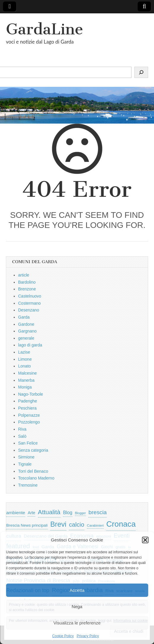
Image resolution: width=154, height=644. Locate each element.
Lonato (24, 366)
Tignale (25, 464)
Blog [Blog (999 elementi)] (68, 513)
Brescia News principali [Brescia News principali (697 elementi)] (27, 525)
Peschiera (27, 408)
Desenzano (29, 310)
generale (26, 338)
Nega (77, 607)
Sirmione (26, 457)
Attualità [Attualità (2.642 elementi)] (49, 512)
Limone (25, 359)
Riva (22, 429)
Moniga (25, 387)
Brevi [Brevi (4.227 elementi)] (58, 524)
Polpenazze (29, 415)
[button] (145, 540)
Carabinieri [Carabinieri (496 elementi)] (95, 525)
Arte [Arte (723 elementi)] (31, 513)
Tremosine (28, 485)
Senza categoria (33, 450)
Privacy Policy (88, 636)
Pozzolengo (29, 422)
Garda (24, 317)
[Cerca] (141, 72)
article (24, 275)
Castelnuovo (30, 296)
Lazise (24, 352)
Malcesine (27, 373)
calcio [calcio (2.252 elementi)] (76, 525)
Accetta (77, 590)
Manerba (26, 380)
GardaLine (45, 29)
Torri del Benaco (33, 471)
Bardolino (27, 282)
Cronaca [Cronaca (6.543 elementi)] (121, 524)
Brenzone (27, 289)
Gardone (26, 324)
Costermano (29, 303)
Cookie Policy (63, 636)
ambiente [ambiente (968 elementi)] (16, 513)
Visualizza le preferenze (77, 623)
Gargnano (27, 331)
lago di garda (30, 345)
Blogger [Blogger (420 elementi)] (81, 513)
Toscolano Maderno (36, 478)
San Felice (28, 443)
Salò (22, 436)
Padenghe (28, 401)
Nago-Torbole (31, 394)
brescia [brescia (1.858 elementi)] (98, 512)
